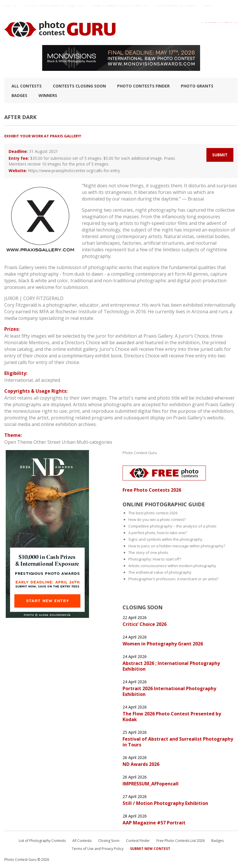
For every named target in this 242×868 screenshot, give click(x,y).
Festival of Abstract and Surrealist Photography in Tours (178, 742)
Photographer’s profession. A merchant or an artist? (173, 579)
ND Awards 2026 (141, 764)
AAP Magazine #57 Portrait (154, 823)
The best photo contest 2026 (153, 513)
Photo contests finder (143, 86)
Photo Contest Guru (140, 453)
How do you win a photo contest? (157, 519)
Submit (220, 155)
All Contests (27, 86)
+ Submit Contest (219, 25)
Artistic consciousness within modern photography (172, 566)
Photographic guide (176, 8)
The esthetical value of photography (160, 572)
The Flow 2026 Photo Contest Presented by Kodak (172, 717)
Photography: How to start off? (155, 559)
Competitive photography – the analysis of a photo (172, 526)
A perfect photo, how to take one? (158, 533)
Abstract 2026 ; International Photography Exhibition (171, 666)
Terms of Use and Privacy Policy (98, 849)
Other (40, 442)
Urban (69, 442)
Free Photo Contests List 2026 (181, 841)
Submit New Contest (150, 849)
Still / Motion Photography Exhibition (165, 803)
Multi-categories (94, 442)
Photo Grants (197, 86)
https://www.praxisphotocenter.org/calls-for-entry (74, 171)
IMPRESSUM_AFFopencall (151, 784)
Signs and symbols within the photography (165, 539)
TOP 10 (10, 8)
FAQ (207, 8)
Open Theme (18, 442)
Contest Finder (138, 841)
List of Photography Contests (54, 8)
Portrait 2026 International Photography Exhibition (169, 691)
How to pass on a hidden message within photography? (177, 546)
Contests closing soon (79, 86)
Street (54, 442)
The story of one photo (148, 552)
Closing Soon (109, 841)
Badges (19, 95)
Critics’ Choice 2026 (145, 624)
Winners (48, 95)
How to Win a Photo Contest (120, 8)
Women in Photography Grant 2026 (163, 644)
